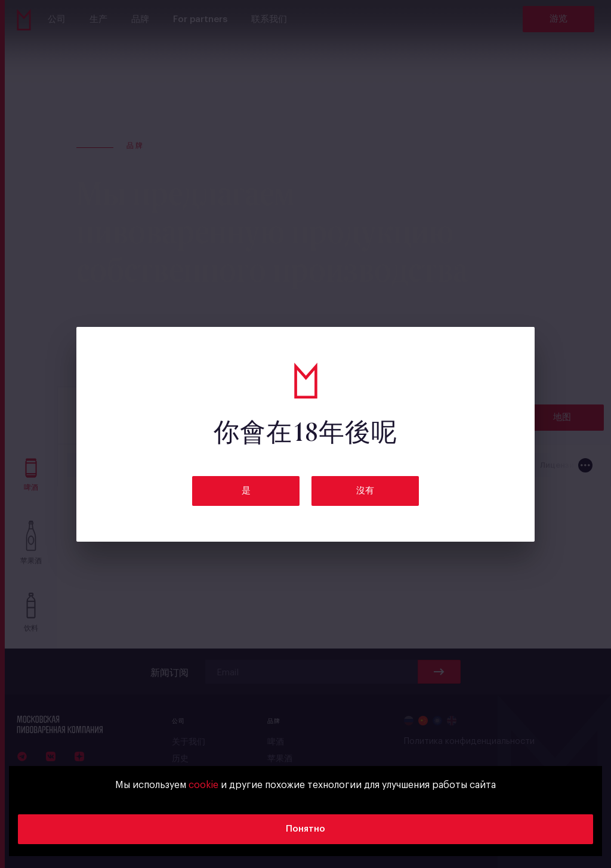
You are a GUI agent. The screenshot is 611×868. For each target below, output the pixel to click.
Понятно (305, 829)
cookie (203, 785)
